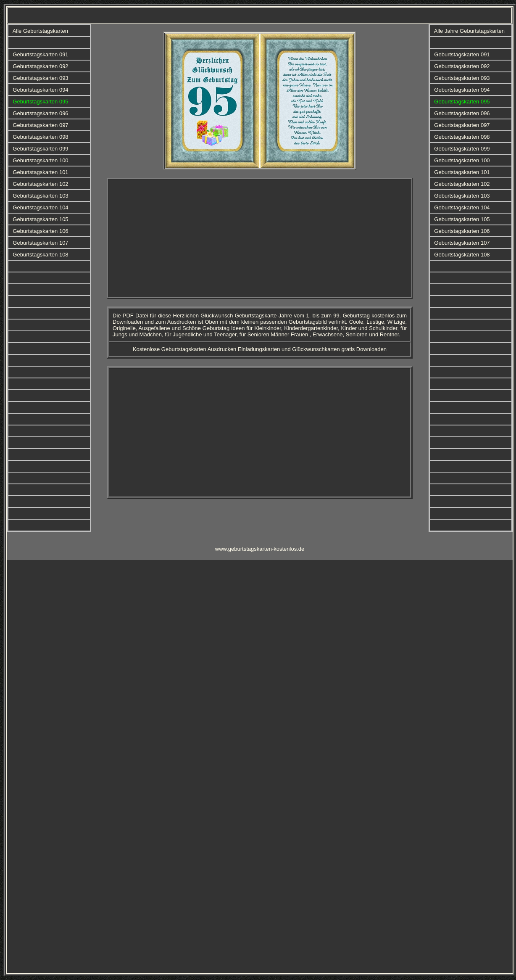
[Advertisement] (210, 238)
